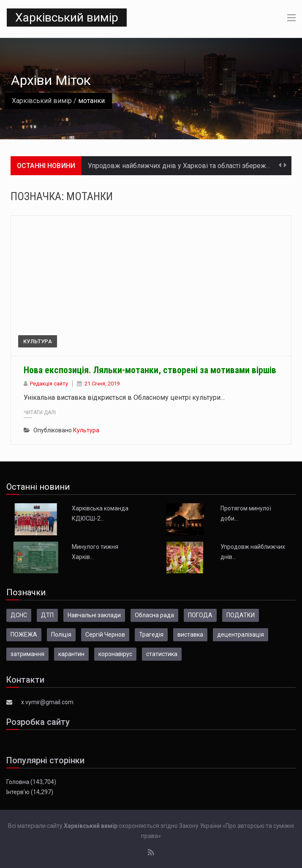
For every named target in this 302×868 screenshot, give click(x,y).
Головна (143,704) (31, 782)
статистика (162, 654)
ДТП (47, 615)
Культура (38, 341)
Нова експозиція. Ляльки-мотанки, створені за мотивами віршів (150, 370)
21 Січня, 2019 (102, 384)
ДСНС (19, 615)
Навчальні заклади (94, 615)
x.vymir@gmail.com (47, 702)
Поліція (61, 635)
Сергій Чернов (105, 635)
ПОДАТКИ (241, 615)
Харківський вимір (67, 18)
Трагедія (151, 635)
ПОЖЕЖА (24, 635)
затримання (27, 654)
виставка (190, 635)
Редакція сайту (49, 384)
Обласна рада (154, 615)
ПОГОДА (200, 615)
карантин (71, 654)
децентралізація (241, 635)
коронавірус (115, 654)
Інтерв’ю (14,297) (30, 792)
